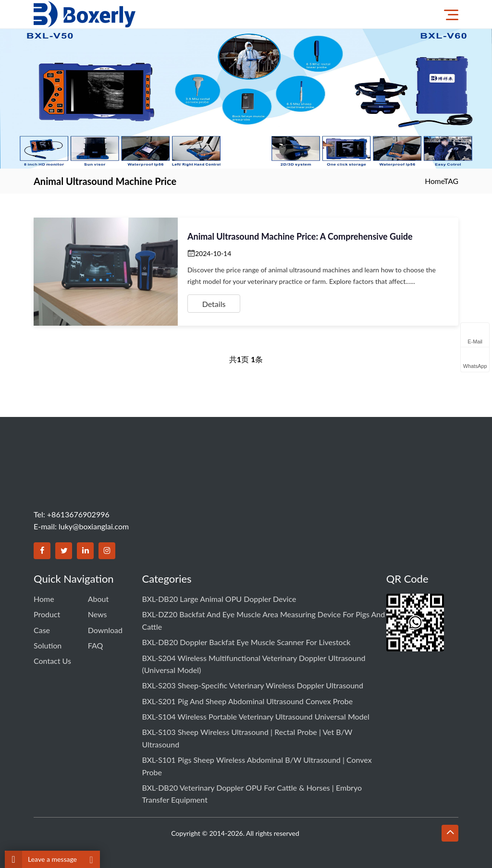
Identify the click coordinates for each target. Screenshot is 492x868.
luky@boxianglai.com (94, 526)
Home (434, 181)
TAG (451, 181)
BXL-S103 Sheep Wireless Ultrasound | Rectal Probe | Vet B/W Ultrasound (247, 728)
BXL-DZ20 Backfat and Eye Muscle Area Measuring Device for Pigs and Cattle (264, 618)
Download (105, 627)
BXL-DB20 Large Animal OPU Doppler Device (219, 598)
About (98, 598)
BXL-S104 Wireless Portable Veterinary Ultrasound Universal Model (256, 708)
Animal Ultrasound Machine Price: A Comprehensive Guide (300, 236)
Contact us (52, 655)
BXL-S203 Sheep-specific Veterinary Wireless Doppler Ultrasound (253, 679)
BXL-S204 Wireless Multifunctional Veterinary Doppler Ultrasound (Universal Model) (254, 659)
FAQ (95, 641)
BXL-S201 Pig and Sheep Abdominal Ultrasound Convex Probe (248, 694)
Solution (48, 641)
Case (42, 627)
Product (47, 612)
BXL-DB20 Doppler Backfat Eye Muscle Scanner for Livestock (246, 639)
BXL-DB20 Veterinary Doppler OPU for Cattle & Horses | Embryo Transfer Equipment (252, 782)
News (98, 612)
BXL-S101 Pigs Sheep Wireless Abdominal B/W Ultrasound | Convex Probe (257, 755)
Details (214, 304)
